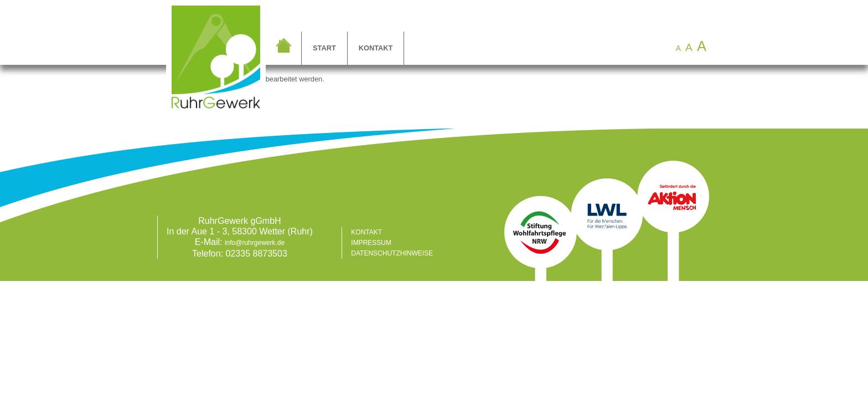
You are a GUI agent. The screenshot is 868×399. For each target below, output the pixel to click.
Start (324, 48)
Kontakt (376, 48)
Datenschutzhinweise (392, 253)
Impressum (371, 243)
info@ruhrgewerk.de (255, 243)
